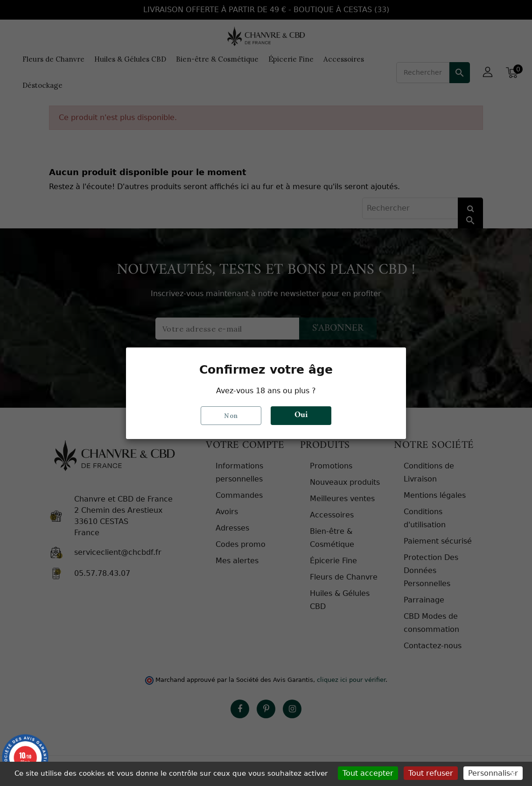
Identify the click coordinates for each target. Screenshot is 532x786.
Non (231, 415)
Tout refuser (431, 773)
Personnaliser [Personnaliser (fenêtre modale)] (493, 773)
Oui (301, 415)
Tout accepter (368, 773)
